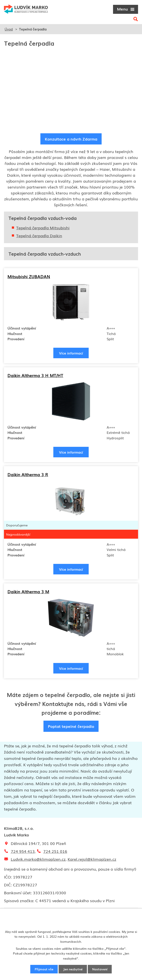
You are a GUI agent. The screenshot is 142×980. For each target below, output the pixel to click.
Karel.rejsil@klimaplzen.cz (92, 860)
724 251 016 (55, 852)
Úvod (9, 29)
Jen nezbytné (73, 969)
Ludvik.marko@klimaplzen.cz (38, 860)
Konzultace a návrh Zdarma (71, 139)
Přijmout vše (44, 969)
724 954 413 (23, 852)
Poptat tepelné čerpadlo (71, 727)
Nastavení (100, 969)
